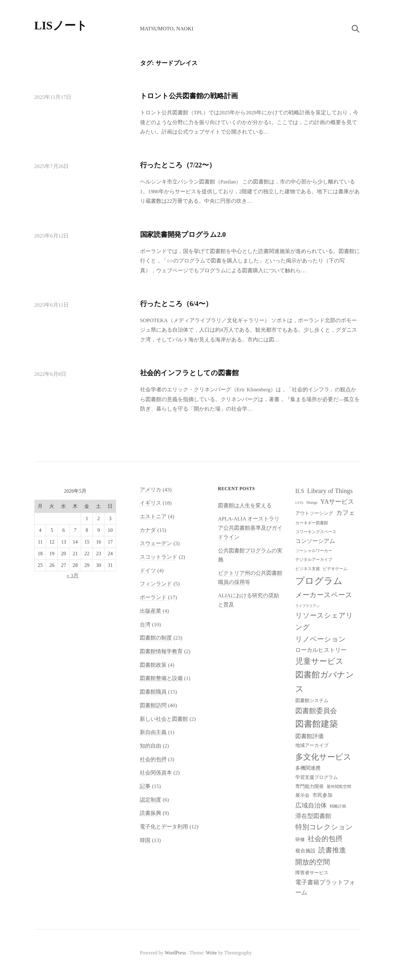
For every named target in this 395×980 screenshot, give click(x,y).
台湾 (145, 625)
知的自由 (150, 746)
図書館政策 (153, 665)
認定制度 (150, 800)
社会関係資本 (156, 773)
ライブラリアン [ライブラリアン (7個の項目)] (307, 606)
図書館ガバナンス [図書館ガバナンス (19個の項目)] (325, 682)
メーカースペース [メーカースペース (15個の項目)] (324, 595)
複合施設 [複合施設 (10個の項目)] (305, 851)
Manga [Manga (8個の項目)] (312, 502)
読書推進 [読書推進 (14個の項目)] (332, 850)
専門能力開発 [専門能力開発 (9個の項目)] (310, 786)
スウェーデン (156, 543)
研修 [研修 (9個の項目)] (300, 839)
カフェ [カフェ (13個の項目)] (345, 513)
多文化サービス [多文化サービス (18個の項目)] (323, 757)
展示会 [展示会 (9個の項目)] (302, 795)
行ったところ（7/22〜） (178, 165)
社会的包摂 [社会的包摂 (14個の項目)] (325, 839)
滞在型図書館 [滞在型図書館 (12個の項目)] (313, 816)
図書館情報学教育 (161, 651)
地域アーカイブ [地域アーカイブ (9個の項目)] (312, 745)
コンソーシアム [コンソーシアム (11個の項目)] (315, 541)
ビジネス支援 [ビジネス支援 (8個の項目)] (308, 569)
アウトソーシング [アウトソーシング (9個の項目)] (314, 513)
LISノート (61, 26)
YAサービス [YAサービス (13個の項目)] (337, 502)
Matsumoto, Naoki (166, 29)
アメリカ (150, 490)
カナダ (148, 530)
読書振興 (150, 813)
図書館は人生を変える (245, 505)
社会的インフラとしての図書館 (189, 373)
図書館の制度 (156, 638)
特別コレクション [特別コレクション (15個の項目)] (324, 827)
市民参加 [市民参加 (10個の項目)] (322, 795)
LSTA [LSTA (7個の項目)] (299, 503)
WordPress (175, 953)
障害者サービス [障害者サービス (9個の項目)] (312, 873)
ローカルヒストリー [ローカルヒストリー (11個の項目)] (321, 650)
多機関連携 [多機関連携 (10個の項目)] (308, 768)
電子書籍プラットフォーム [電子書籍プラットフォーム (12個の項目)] (325, 887)
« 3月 (73, 576)
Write (211, 953)
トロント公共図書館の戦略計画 (189, 96)
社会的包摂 (153, 759)
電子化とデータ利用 (164, 827)
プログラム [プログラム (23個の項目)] (319, 581)
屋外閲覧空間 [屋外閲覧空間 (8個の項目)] (339, 787)
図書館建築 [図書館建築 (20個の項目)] (317, 724)
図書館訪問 (153, 705)
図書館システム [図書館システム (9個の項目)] (312, 700)
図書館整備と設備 (161, 678)
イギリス (150, 503)
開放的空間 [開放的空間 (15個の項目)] (313, 862)
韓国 (145, 840)
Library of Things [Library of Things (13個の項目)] (330, 491)
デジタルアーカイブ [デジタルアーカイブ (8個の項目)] (314, 560)
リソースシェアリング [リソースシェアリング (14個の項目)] (324, 621)
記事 (145, 786)
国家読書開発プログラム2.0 (183, 234)
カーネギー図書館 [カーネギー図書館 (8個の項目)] (312, 523)
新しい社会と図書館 (164, 719)
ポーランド (153, 597)
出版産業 (150, 611)
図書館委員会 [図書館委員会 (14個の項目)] (316, 711)
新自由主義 (153, 732)
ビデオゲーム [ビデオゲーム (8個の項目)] (335, 569)
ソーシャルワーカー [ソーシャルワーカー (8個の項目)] (314, 551)
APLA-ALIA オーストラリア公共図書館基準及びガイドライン (250, 528)
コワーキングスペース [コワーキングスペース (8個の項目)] (316, 532)
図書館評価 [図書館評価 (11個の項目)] (310, 736)
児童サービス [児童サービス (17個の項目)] (319, 661)
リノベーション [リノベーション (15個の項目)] (321, 639)
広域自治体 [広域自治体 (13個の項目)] (311, 805)
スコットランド (159, 557)
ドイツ (148, 571)
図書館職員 (153, 692)
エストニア (153, 517)
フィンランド (156, 584)
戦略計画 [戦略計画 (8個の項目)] (338, 806)
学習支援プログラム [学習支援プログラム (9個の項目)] (317, 777)
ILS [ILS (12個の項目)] (300, 491)
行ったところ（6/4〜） (176, 304)
